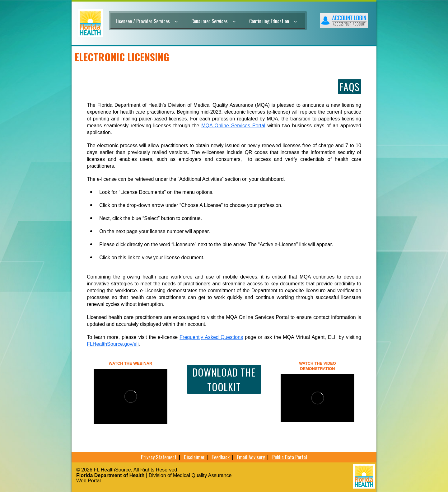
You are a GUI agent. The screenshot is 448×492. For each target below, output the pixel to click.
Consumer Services (213, 21)
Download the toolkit (224, 379)
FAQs (350, 87)
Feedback (221, 457)
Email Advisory (251, 457)
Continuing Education (273, 21)
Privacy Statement (159, 457)
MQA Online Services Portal (233, 126)
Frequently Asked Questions (211, 337)
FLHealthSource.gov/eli (113, 344)
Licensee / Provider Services (147, 21)
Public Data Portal (290, 457)
